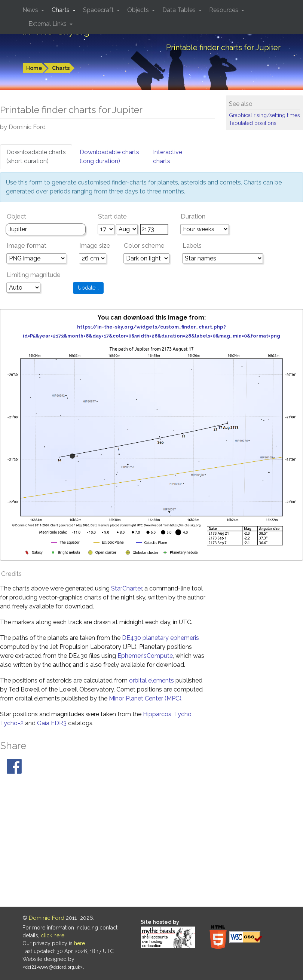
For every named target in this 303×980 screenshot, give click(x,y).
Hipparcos (157, 714)
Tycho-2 (12, 723)
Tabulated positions (253, 123)
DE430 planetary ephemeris (160, 638)
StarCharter (126, 588)
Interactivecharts (168, 157)
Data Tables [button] (180, 10)
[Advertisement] (151, 851)
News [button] (31, 10)
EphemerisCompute (145, 656)
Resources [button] (224, 10)
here (79, 943)
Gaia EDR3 (52, 723)
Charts (61, 68)
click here (53, 935)
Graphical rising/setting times (264, 115)
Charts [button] (61, 10)
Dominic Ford (47, 918)
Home (34, 68)
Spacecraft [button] (99, 10)
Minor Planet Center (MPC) (145, 698)
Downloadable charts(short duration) (36, 157)
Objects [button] (139, 10)
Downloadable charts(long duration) (109, 157)
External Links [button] (48, 24)
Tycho (183, 714)
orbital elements (151, 680)
